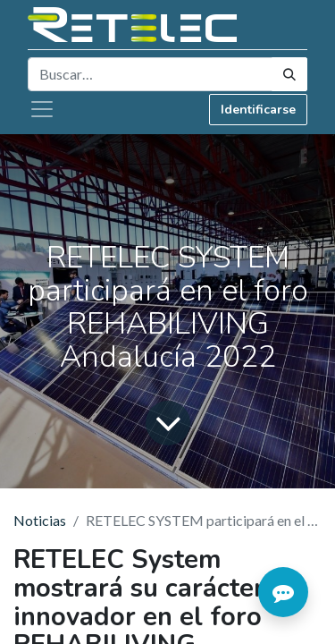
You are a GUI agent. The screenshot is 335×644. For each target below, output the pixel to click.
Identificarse (258, 110)
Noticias (40, 520)
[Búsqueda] (289, 74)
